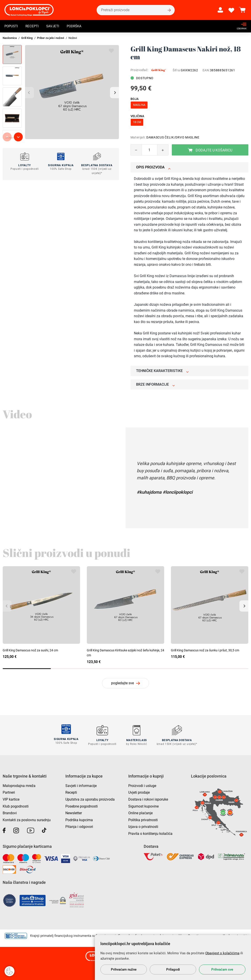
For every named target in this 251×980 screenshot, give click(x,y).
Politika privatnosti (143, 819)
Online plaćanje (140, 812)
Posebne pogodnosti (82, 805)
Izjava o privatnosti (143, 826)
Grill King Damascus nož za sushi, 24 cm (30, 650)
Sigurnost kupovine (143, 805)
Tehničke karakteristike (162, 371)
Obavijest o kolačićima (222, 953)
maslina (139, 105)
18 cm (137, 122)
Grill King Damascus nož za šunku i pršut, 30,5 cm (205, 650)
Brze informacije (156, 384)
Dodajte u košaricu (210, 150)
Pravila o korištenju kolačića (150, 832)
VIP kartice (11, 798)
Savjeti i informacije (81, 785)
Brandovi (10, 812)
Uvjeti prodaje (139, 791)
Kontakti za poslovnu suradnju (27, 819)
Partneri (9, 791)
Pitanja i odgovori (79, 826)
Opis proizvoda (153, 167)
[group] (72, 92)
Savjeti (55, 26)
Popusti (12, 26)
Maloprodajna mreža (19, 785)
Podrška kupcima (79, 819)
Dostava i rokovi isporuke (148, 798)
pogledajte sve (122, 683)
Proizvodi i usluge (142, 785)
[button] (114, 93)
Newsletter (74, 812)
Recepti (33, 26)
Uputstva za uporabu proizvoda (90, 798)
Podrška (77, 26)
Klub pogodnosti (16, 805)
